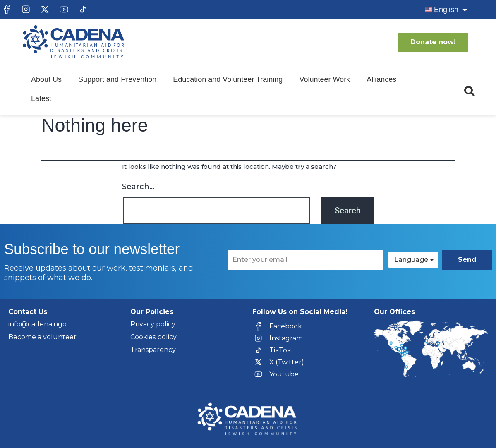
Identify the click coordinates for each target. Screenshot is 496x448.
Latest (41, 98)
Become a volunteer (42, 337)
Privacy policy (153, 324)
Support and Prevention (117, 79)
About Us (46, 79)
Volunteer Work (325, 79)
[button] (470, 91)
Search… (138, 187)
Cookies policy (153, 337)
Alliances (381, 79)
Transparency (153, 350)
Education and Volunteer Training (228, 79)
